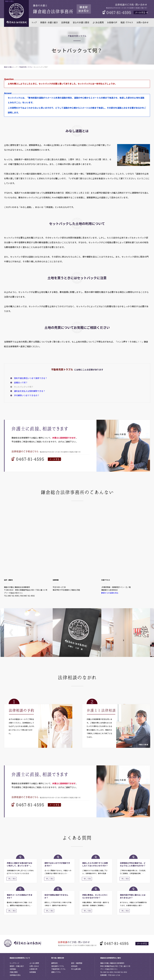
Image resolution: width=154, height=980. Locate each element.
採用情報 (33, 972)
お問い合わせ (34, 966)
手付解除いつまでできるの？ (27, 395)
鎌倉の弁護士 (8, 67)
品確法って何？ (21, 382)
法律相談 (13, 969)
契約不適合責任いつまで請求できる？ (31, 378)
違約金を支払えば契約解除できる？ (30, 391)
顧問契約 (54, 963)
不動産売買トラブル (25, 67)
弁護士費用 (14, 972)
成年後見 (74, 966)
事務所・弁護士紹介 (17, 966)
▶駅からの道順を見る (110, 593)
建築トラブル (56, 972)
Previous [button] (13, 632)
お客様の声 (33, 969)
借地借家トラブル (58, 966)
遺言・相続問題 (77, 963)
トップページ (14, 963)
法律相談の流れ (15, 975)
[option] (28, 633)
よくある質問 (34, 963)
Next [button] (141, 632)
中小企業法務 (76, 969)
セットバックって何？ (24, 387)
